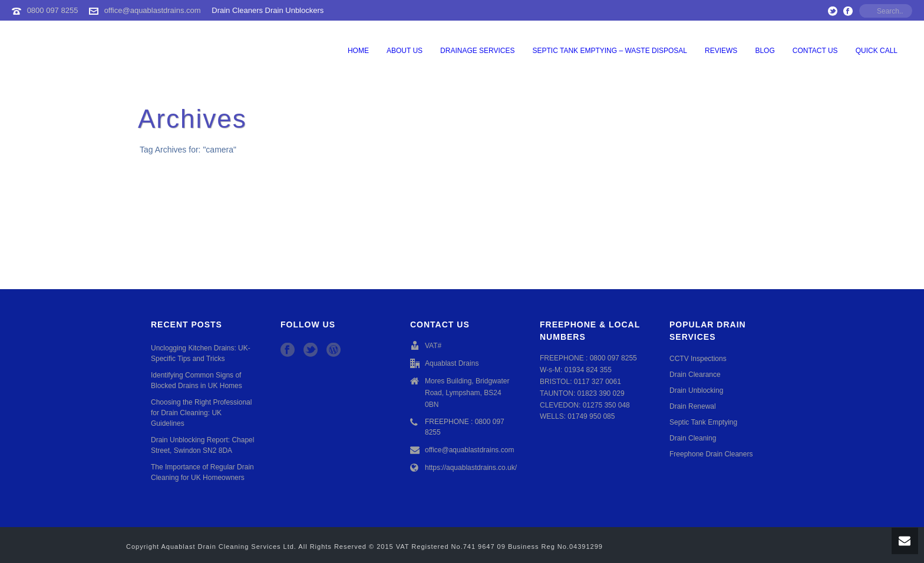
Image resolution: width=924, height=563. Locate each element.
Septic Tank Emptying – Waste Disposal (610, 51)
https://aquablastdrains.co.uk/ (471, 468)
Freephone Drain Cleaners (711, 454)
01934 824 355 (588, 370)
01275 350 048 (606, 405)
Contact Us (815, 51)
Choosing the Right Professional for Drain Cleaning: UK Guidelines (201, 413)
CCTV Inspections (698, 359)
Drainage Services (477, 51)
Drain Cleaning (693, 438)
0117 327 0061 (598, 382)
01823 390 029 (601, 393)
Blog (765, 51)
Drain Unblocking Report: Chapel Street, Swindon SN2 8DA (202, 445)
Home (358, 51)
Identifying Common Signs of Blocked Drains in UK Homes (197, 380)
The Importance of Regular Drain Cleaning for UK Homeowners (202, 472)
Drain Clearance (695, 375)
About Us (405, 51)
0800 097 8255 (53, 10)
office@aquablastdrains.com (153, 10)
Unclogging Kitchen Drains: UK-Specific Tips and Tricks (201, 353)
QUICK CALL (877, 51)
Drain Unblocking (696, 390)
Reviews (721, 51)
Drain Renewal (693, 406)
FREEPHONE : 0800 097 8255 (465, 427)
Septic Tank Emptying (703, 422)
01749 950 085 (591, 416)
